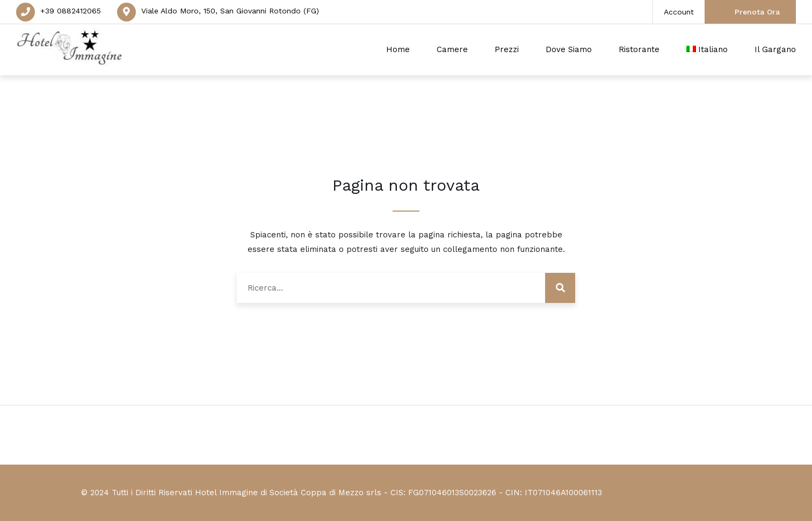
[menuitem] (707, 50)
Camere (452, 49)
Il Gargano (775, 49)
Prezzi (507, 49)
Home (398, 49)
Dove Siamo (569, 49)
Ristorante (639, 49)
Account (679, 12)
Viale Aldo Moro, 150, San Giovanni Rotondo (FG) (230, 11)
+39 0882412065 (71, 11)
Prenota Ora (757, 12)
